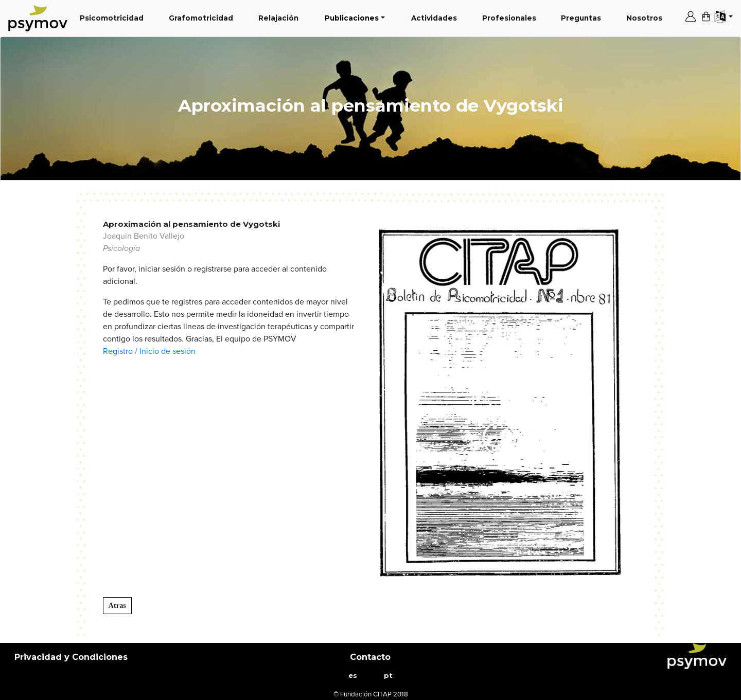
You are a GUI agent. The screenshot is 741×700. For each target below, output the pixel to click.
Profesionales (511, 17)
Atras (117, 605)
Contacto (370, 657)
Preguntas (583, 17)
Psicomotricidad (114, 17)
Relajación (280, 17)
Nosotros (646, 17)
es (353, 675)
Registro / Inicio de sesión (149, 351)
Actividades (436, 17)
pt (388, 675)
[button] (394, 403)
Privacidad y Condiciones (71, 657)
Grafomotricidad (203, 17)
